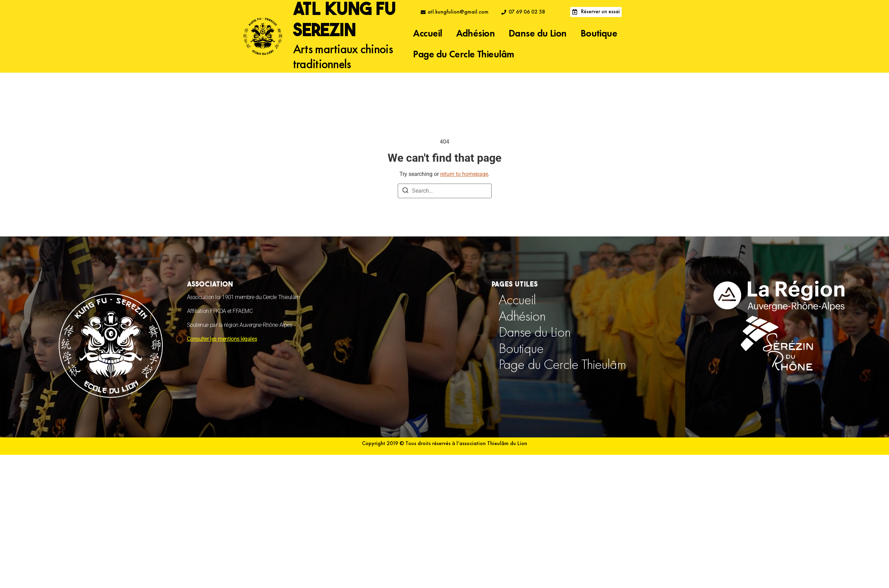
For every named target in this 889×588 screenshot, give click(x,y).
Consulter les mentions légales (222, 339)
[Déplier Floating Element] (864, 570)
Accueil (427, 34)
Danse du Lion (538, 34)
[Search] (405, 191)
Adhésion (476, 34)
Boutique (599, 34)
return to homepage (464, 174)
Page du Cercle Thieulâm (463, 55)
